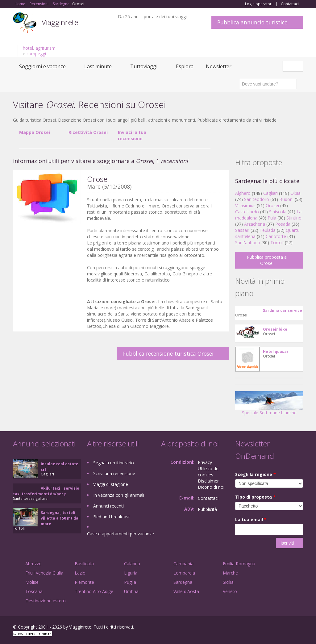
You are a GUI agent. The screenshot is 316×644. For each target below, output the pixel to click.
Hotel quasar (276, 351)
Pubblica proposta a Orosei (267, 260)
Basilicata (84, 564)
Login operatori (259, 4)
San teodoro (257, 199)
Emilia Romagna (239, 564)
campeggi (36, 54)
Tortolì (277, 243)
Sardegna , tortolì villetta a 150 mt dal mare (60, 518)
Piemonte (84, 582)
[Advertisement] (118, 384)
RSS (300, 628)
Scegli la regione (256, 474)
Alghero (243, 193)
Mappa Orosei (35, 132)
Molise (32, 582)
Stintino (294, 218)
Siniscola (278, 212)
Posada (283, 224)
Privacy (205, 462)
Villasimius (245, 205)
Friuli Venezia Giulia (44, 573)
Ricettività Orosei (88, 132)
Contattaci (290, 4)
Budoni (286, 199)
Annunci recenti (108, 506)
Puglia (130, 582)
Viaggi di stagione (111, 484)
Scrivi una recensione (114, 473)
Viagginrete (60, 22)
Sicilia (228, 582)
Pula (272, 218)
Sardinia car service (283, 310)
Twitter (285, 628)
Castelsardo (247, 212)
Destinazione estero (46, 601)
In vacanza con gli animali (119, 495)
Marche (230, 573)
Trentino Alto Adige (94, 591)
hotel (28, 48)
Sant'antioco (248, 243)
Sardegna (183, 582)
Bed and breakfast (112, 517)
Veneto (230, 591)
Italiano (294, 66)
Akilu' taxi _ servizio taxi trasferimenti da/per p (46, 491)
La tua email (251, 519)
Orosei (272, 205)
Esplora (185, 66)
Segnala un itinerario (114, 463)
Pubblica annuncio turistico (252, 22)
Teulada (268, 230)
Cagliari (270, 193)
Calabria (132, 564)
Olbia (295, 193)
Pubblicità (207, 509)
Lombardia (184, 573)
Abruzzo (33, 564)
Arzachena (255, 224)
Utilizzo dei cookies (209, 472)
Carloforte (276, 236)
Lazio (80, 573)
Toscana (34, 591)
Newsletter (219, 66)
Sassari (242, 230)
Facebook (257, 628)
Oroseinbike (275, 329)
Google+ (270, 628)
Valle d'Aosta (186, 591)
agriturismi (46, 48)
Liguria (131, 573)
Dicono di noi (211, 487)
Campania (183, 564)
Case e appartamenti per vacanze (121, 534)
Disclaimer (208, 481)
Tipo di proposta (255, 497)
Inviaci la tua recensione (132, 135)
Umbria (131, 591)
